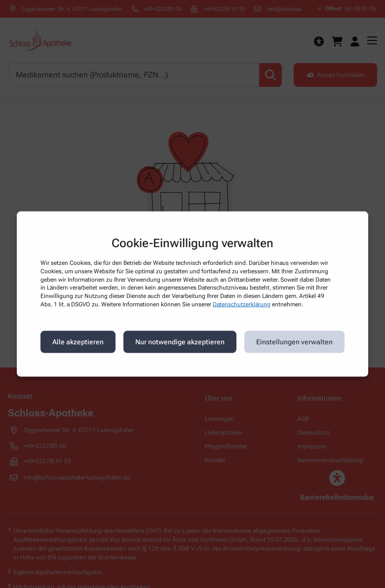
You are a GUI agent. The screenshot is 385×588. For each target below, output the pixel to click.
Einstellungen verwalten (294, 342)
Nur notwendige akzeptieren (180, 342)
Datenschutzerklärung (242, 304)
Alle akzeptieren (78, 342)
